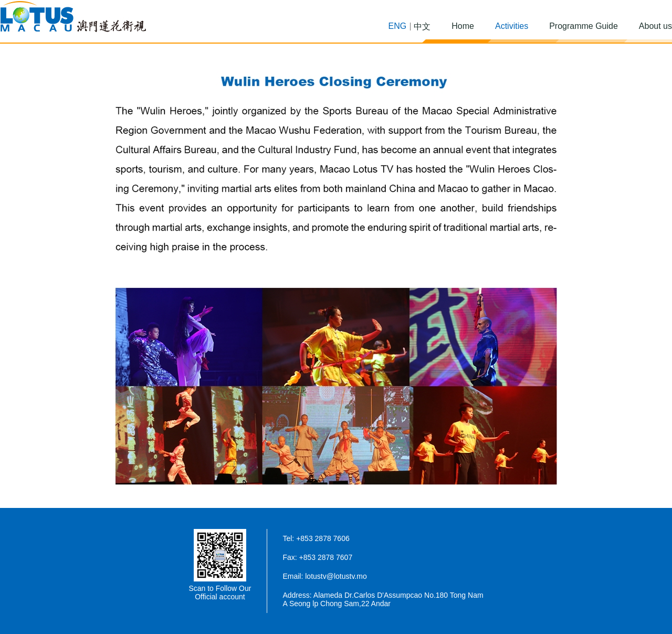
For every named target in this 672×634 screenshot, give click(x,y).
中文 (422, 27)
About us (655, 26)
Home (463, 26)
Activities (512, 26)
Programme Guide (584, 26)
